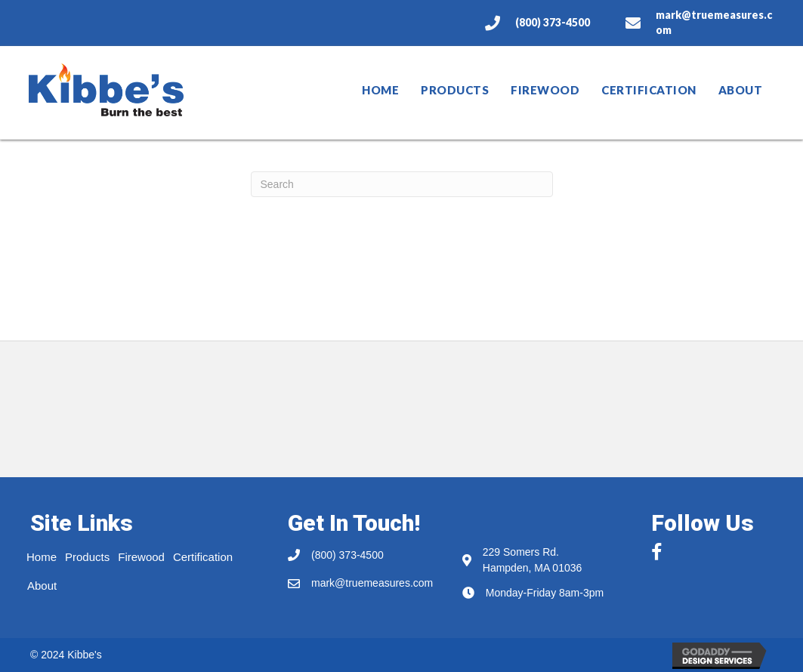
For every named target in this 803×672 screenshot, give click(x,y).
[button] (655, 547)
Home (380, 90)
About (741, 90)
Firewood (545, 90)
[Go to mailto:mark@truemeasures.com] (699, 23)
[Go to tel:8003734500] (540, 23)
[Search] (402, 184)
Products (455, 90)
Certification (649, 90)
